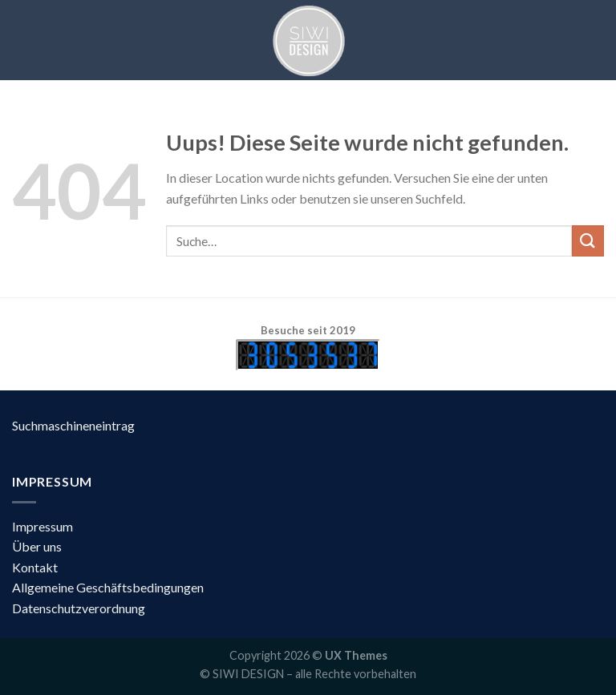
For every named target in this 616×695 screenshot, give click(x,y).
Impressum (43, 526)
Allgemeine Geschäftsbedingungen (108, 587)
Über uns (37, 546)
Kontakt (35, 567)
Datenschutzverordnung (79, 608)
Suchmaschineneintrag (73, 425)
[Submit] (588, 241)
